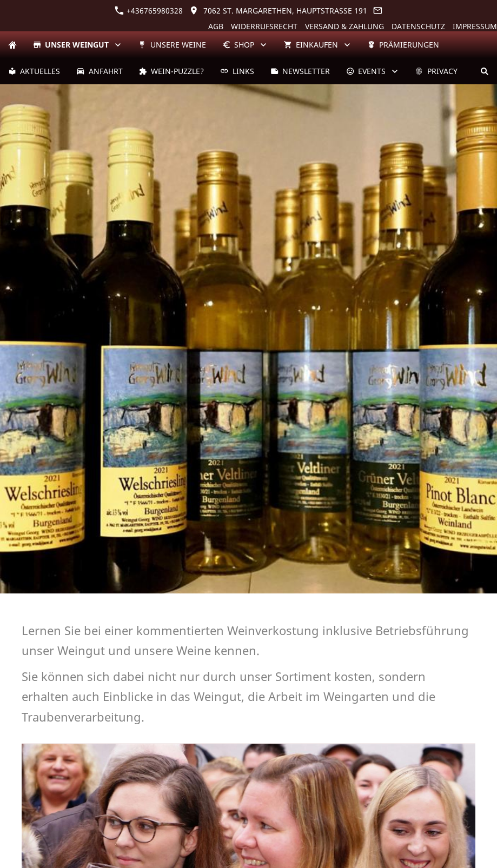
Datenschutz (418, 26)
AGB (216, 26)
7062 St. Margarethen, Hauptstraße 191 (278, 11)
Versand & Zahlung (344, 26)
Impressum (475, 26)
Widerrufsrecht (264, 26)
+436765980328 (149, 11)
